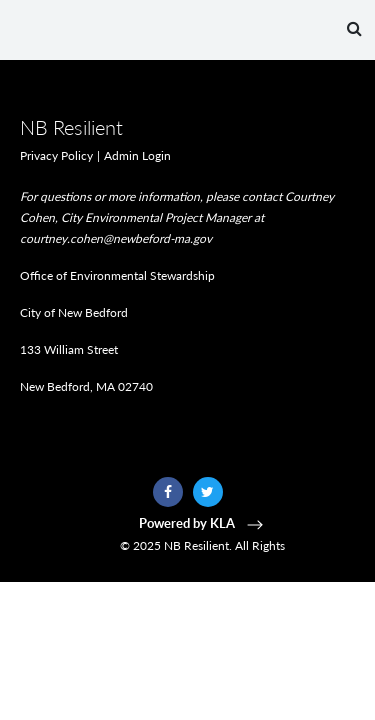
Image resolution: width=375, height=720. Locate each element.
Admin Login (137, 155)
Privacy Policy (56, 155)
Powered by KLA (203, 523)
